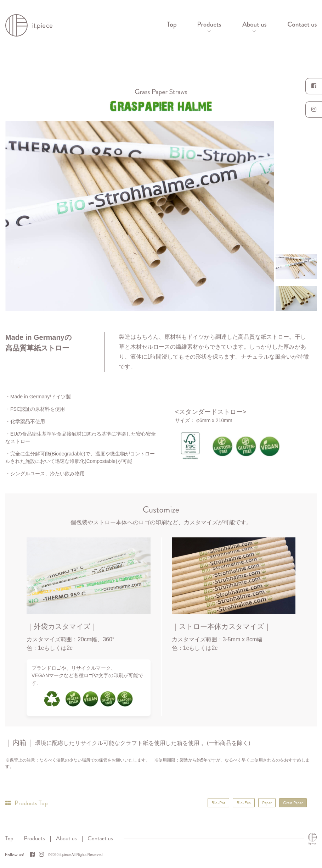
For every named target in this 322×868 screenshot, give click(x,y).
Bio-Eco (244, 803)
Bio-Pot (218, 803)
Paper (267, 803)
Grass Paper (293, 803)
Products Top (27, 803)
